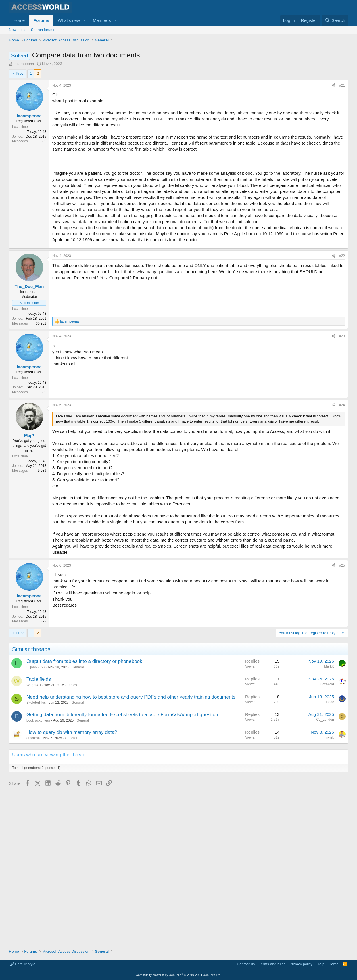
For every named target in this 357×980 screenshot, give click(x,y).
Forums (41, 20)
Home (19, 20)
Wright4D (34, 840)
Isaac (330, 857)
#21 (342, 113)
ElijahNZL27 (36, 822)
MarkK (329, 821)
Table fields (39, 834)
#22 (342, 359)
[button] (85, 20)
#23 (342, 440)
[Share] (333, 113)
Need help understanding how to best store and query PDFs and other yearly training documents (131, 852)
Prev (20, 101)
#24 (342, 560)
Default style (23, 964)
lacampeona (24, 91)
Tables (72, 840)
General (78, 822)
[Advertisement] (114, 60)
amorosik (33, 893)
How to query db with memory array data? (72, 887)
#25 (342, 720)
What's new (69, 20)
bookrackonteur (38, 875)
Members (102, 20)
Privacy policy (301, 964)
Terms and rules (272, 964)
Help (321, 964)
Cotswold (327, 839)
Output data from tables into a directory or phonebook (84, 816)
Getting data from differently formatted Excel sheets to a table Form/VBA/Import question (122, 869)
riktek (330, 892)
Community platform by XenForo (178, 975)
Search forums (43, 30)
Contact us (246, 964)
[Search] (335, 20)
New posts (18, 30)
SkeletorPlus (36, 858)
